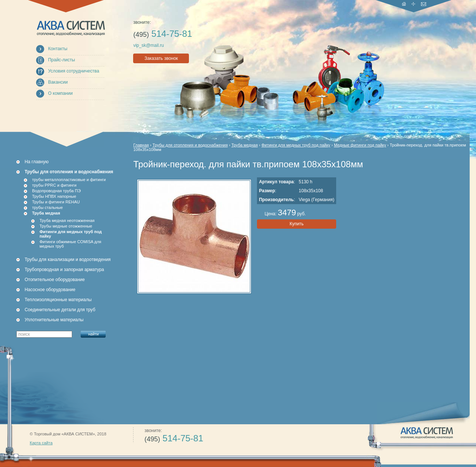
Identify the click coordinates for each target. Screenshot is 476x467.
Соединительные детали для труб (60, 310)
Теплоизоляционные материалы (58, 300)
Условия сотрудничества (73, 71)
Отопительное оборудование (55, 280)
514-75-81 (163, 34)
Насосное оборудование (50, 290)
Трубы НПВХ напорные (54, 196)
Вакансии (58, 82)
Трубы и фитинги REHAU (56, 202)
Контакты (58, 49)
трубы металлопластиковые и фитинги (69, 180)
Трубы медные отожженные (66, 226)
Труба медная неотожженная (67, 220)
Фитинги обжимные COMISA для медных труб (70, 244)
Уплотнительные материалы (54, 320)
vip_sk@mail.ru (148, 45)
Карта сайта (41, 443)
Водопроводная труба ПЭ (56, 191)
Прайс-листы (62, 60)
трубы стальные (47, 207)
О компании (60, 93)
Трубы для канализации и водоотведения (67, 260)
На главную (36, 162)
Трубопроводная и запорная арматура (64, 270)
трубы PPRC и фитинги (54, 185)
